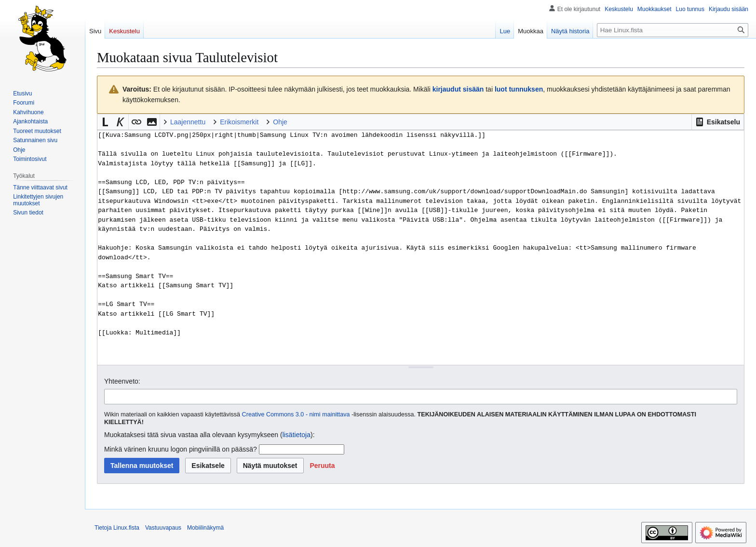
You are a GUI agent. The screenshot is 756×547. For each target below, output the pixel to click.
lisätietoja (297, 435)
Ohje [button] (280, 122)
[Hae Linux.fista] (673, 30)
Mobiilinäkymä (205, 528)
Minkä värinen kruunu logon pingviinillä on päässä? (181, 449)
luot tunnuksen (519, 89)
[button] (718, 122)
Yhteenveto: (122, 381)
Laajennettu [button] (188, 122)
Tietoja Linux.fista (117, 528)
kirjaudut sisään (458, 89)
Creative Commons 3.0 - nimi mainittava (296, 414)
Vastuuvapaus (163, 528)
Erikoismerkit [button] (239, 122)
